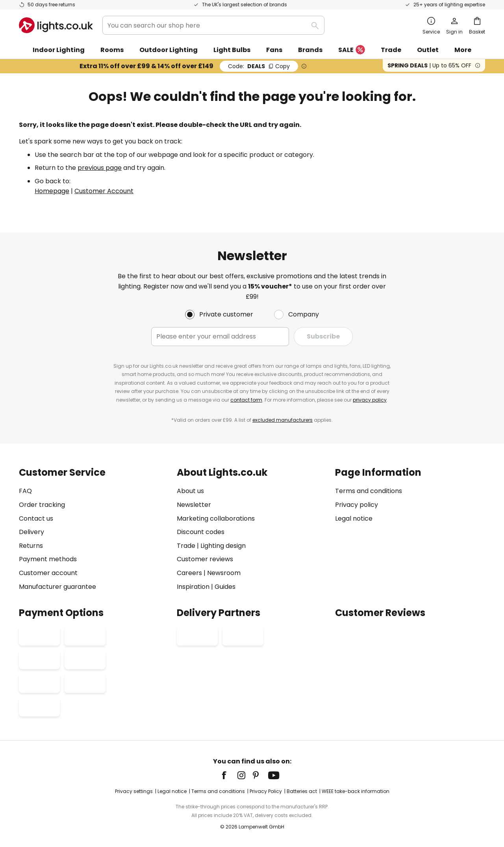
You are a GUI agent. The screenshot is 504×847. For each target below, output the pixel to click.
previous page (100, 168)
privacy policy (370, 400)
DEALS (259, 66)
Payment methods (48, 559)
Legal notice (354, 518)
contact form (246, 400)
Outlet (428, 50)
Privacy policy (357, 505)
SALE (352, 50)
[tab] (94, 530)
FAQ (25, 491)
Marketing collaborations (216, 518)
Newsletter (194, 505)
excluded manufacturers (283, 420)
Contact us (36, 518)
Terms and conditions (369, 491)
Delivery (31, 532)
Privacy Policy (266, 791)
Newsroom (224, 573)
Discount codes (201, 532)
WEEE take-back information (356, 791)
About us (190, 491)
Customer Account (104, 191)
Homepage (52, 191)
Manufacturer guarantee (57, 587)
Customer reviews (205, 559)
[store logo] (56, 25)
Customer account (48, 573)
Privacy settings (134, 791)
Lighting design (223, 546)
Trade (391, 50)
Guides (225, 587)
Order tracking (42, 505)
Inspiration (193, 587)
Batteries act (302, 791)
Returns (31, 546)
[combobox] (213, 25)
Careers (189, 573)
